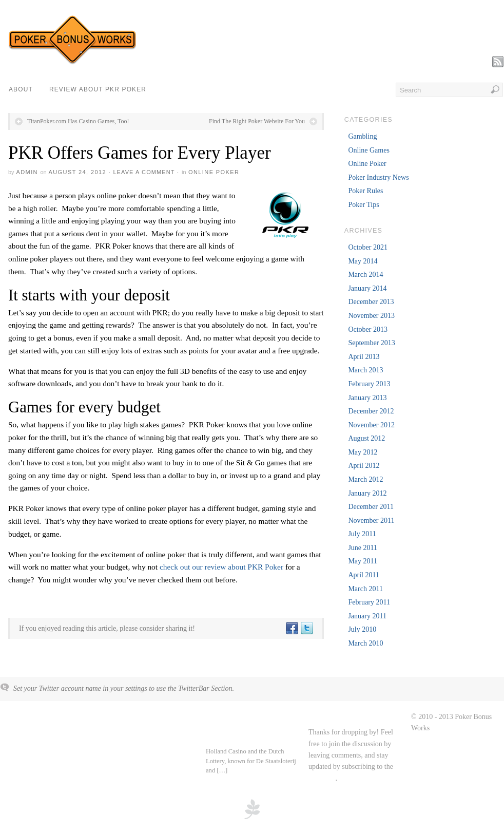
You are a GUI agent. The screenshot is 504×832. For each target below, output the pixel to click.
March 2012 (365, 479)
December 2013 (371, 302)
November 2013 (371, 316)
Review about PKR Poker (98, 89)
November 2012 (371, 425)
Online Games (369, 150)
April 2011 (364, 575)
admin (27, 172)
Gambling (362, 136)
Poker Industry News (378, 177)
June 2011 (363, 548)
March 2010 (365, 643)
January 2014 (367, 288)
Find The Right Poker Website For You (257, 121)
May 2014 (363, 261)
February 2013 (369, 384)
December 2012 (371, 411)
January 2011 (367, 616)
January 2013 (367, 398)
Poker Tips (363, 205)
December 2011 (371, 507)
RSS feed (322, 778)
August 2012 (366, 438)
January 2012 (367, 493)
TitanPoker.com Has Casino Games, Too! (78, 121)
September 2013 (371, 343)
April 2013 (364, 357)
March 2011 (365, 589)
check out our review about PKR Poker (221, 567)
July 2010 (362, 629)
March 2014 (365, 275)
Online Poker (214, 172)
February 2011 (369, 602)
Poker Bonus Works (43, 717)
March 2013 (365, 370)
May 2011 (363, 561)
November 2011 (371, 521)
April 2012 (364, 466)
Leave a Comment (144, 172)
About (21, 89)
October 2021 (368, 247)
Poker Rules (365, 191)
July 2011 (362, 534)
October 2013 (368, 329)
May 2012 (363, 452)
